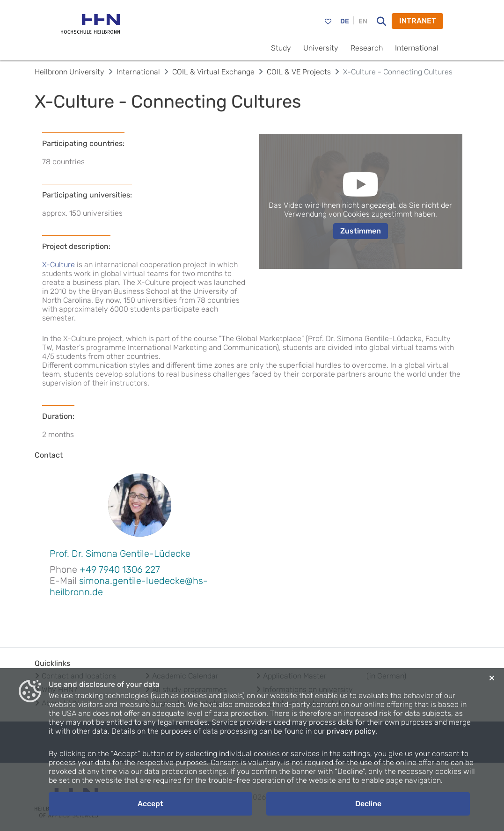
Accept (150, 804)
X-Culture (58, 265)
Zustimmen (361, 231)
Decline (368, 804)
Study (281, 48)
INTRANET (418, 21)
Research (367, 48)
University (321, 48)
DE (345, 21)
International (417, 48)
